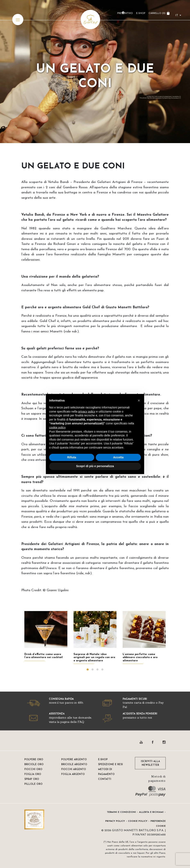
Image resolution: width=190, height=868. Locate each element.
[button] (139, 400)
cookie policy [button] (57, 427)
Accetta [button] (118, 457)
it (177, 15)
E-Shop (141, 13)
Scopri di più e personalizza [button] (95, 466)
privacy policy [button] (87, 412)
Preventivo (125, 13)
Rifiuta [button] (72, 457)
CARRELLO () (157, 13)
